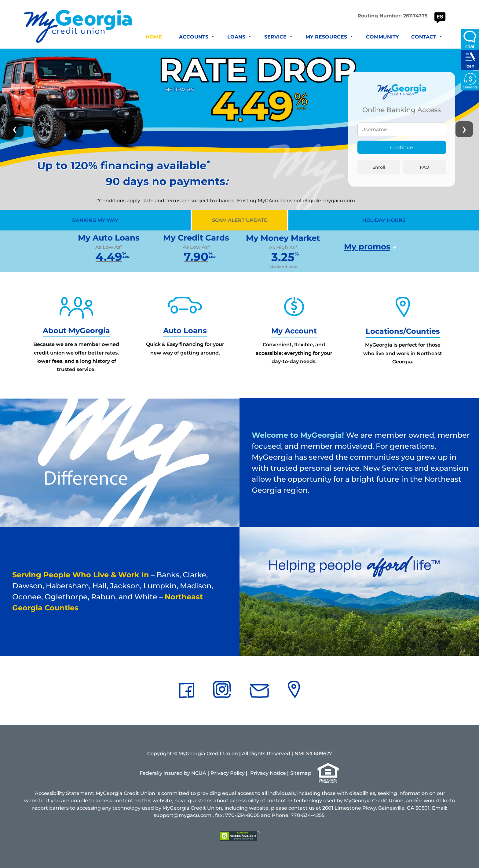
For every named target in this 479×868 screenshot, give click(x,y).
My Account (294, 331)
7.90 (196, 257)
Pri (254, 773)
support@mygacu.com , (184, 815)
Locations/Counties (403, 331)
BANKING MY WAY (95, 220)
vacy (263, 773)
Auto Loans (185, 331)
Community (382, 37)
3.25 (283, 257)
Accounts (197, 37)
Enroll (379, 167)
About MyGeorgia (76, 331)
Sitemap (301, 773)
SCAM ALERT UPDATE (240, 220)
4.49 (109, 257)
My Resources (330, 37)
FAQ (424, 167)
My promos (367, 247)
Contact (427, 37)
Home (154, 37)
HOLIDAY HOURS (384, 220)
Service (279, 37)
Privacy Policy (228, 773)
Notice (278, 773)
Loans (240, 37)
